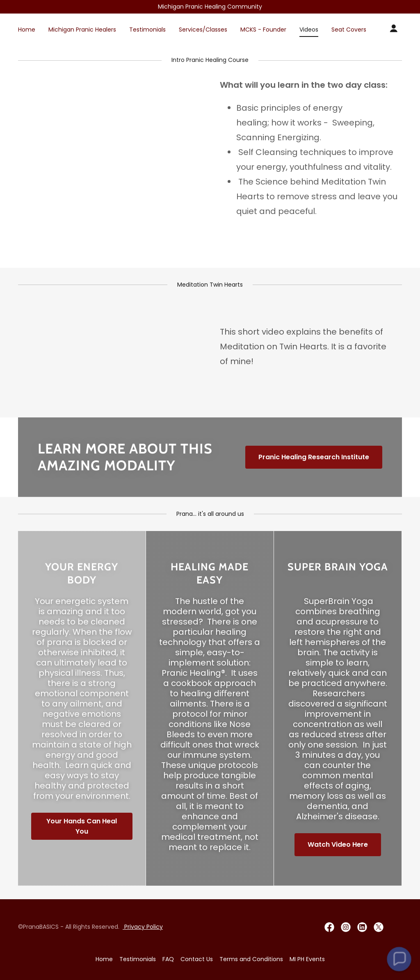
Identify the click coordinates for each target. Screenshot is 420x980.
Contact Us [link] (197, 959)
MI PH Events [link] (307, 959)
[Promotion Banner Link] (210, 7)
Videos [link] (309, 30)
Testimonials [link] (147, 30)
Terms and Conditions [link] (251, 959)
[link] (329, 927)
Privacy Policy (143, 927)
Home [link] (27, 30)
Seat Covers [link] (349, 30)
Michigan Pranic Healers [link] (82, 30)
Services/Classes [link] (203, 30)
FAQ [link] (168, 959)
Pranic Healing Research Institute (314, 457)
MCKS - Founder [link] (263, 30)
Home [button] (104, 959)
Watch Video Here (338, 844)
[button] (394, 28)
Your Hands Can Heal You (82, 826)
